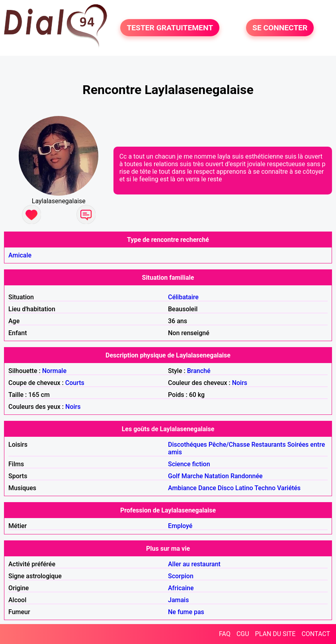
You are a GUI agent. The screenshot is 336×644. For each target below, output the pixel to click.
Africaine (181, 588)
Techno (265, 488)
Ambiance (182, 488)
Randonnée (247, 476)
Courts (75, 383)
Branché (199, 371)
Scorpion (181, 576)
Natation (217, 476)
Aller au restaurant (194, 564)
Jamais (178, 600)
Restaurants (268, 445)
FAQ (225, 634)
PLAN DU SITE (275, 634)
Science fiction (189, 464)
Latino (244, 488)
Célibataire (183, 297)
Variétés (289, 488)
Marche (192, 476)
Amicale (20, 255)
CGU (243, 634)
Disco (226, 488)
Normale (54, 371)
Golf (174, 476)
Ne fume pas (186, 612)
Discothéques (188, 445)
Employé (180, 526)
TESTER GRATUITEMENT (170, 28)
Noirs (240, 383)
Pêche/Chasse (229, 445)
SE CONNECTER (280, 28)
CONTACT (316, 634)
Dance (207, 488)
